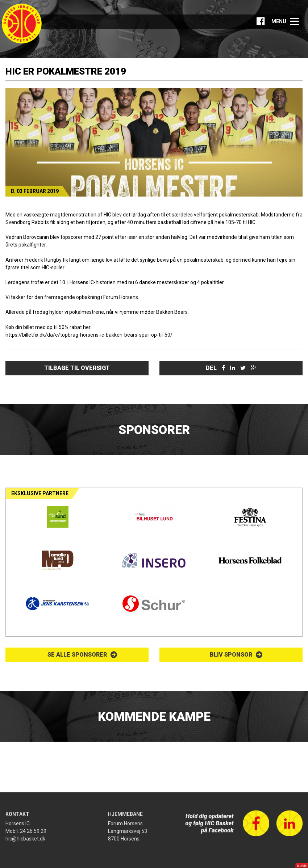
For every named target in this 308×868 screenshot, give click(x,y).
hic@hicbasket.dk (25, 839)
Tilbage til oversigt (77, 368)
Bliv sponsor (231, 655)
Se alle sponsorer (77, 655)
